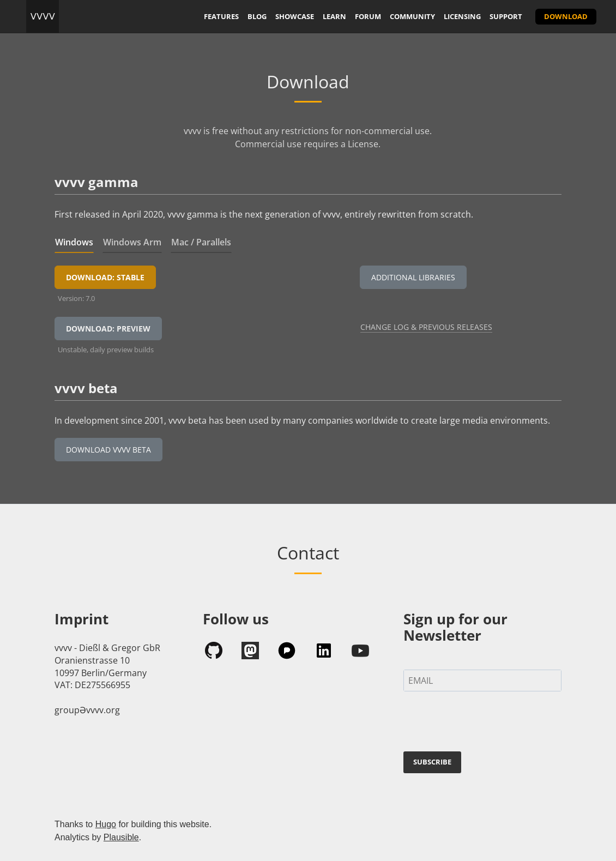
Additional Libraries (413, 277)
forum (368, 16)
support (506, 16)
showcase (295, 16)
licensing (462, 16)
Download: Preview (108, 329)
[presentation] (486, 724)
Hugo (106, 824)
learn (334, 16)
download (566, 16)
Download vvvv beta (108, 450)
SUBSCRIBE (432, 762)
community (412, 16)
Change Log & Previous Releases (426, 327)
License (363, 144)
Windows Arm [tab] (132, 242)
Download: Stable (105, 277)
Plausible (121, 837)
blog (257, 16)
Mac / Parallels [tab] (201, 242)
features (221, 16)
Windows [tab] (74, 242)
